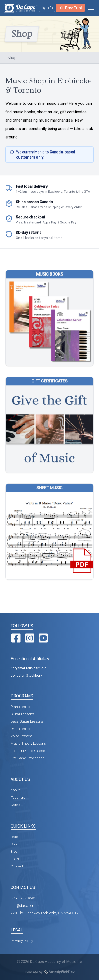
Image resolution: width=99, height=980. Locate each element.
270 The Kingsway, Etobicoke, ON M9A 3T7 (45, 913)
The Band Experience (27, 758)
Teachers (18, 797)
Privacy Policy (22, 941)
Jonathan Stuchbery (26, 675)
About (15, 790)
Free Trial (70, 8)
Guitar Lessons (22, 714)
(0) (47, 8)
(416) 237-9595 (23, 898)
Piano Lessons (22, 707)
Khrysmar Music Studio (29, 668)
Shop (15, 844)
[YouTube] (43, 638)
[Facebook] (16, 638)
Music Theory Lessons (28, 743)
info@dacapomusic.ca (29, 905)
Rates (15, 837)
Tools (15, 859)
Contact (17, 866)
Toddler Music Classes (29, 751)
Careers (17, 805)
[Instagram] (30, 638)
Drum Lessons (22, 729)
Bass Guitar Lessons (27, 721)
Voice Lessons (22, 736)
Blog (14, 851)
